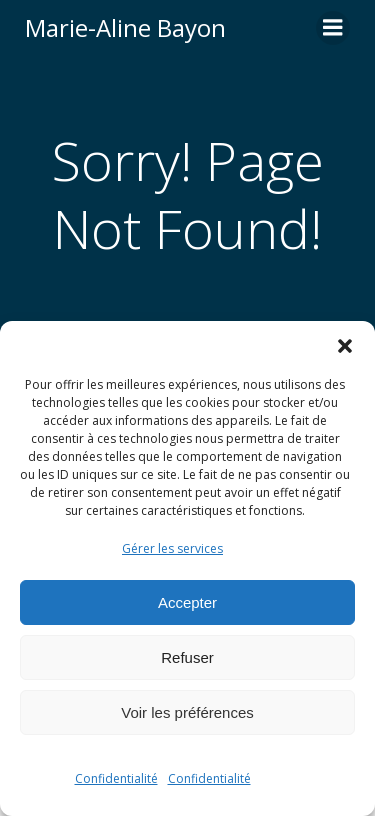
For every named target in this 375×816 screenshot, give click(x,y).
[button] (345, 346)
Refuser (187, 657)
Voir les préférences (187, 712)
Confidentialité (116, 778)
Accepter (187, 602)
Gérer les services (172, 548)
